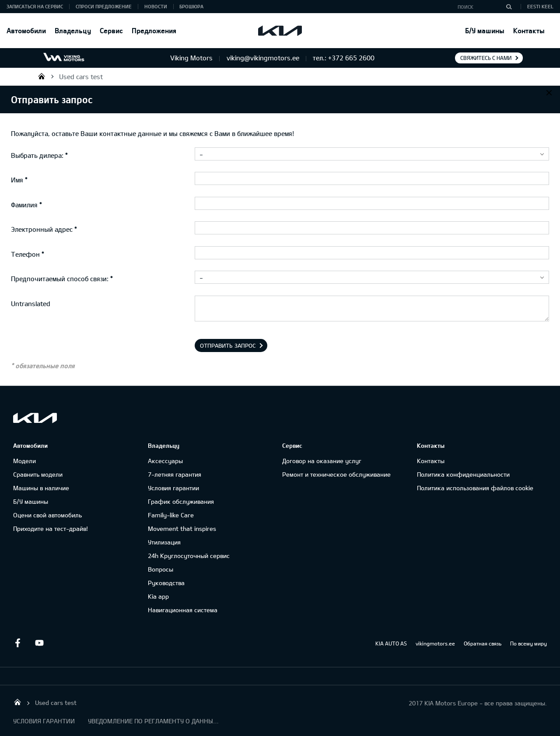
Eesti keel (540, 6)
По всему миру (528, 643)
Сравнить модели (38, 474)
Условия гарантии (173, 488)
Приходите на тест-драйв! (51, 528)
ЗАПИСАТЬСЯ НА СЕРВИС (35, 6)
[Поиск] (509, 7)
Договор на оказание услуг (322, 461)
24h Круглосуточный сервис (189, 556)
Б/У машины (485, 30)
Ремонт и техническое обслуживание (336, 474)
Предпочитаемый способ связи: (60, 279)
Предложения (154, 30)
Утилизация (164, 542)
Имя (17, 180)
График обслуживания (181, 501)
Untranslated (31, 303)
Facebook (17, 643)
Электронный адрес (42, 229)
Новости (156, 6)
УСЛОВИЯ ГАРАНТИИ (44, 721)
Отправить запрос (228, 345)
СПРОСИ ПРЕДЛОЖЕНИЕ (104, 6)
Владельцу (73, 30)
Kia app (158, 596)
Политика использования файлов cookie (475, 488)
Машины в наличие (41, 488)
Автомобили (26, 30)
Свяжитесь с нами (486, 58)
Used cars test (81, 77)
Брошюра (191, 6)
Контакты (529, 30)
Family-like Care (171, 515)
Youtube (39, 643)
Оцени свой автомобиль (47, 515)
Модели (24, 461)
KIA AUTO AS (391, 643)
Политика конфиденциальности (463, 474)
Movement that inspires (182, 528)
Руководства (166, 583)
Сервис (111, 30)
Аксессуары (165, 461)
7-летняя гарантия (175, 474)
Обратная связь (483, 643)
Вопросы (161, 569)
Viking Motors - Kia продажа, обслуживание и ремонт (42, 76)
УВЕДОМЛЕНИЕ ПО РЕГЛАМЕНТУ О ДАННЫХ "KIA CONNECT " (154, 721)
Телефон (25, 254)
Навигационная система (183, 610)
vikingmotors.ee (435, 643)
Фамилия (24, 205)
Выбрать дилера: (37, 155)
